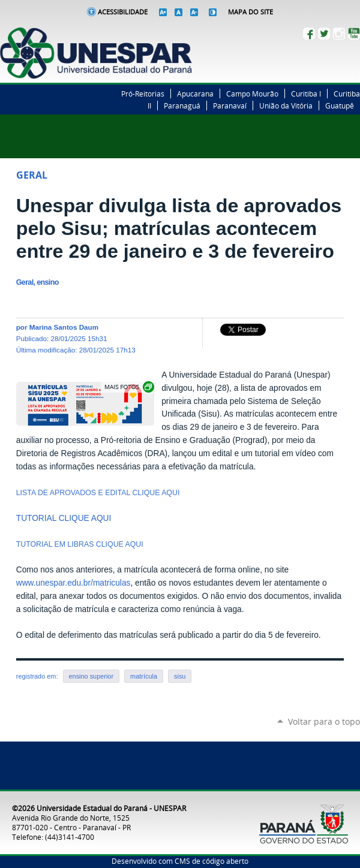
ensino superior (91, 676)
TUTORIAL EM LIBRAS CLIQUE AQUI (80, 544)
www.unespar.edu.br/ (55, 583)
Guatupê (340, 106)
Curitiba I (306, 94)
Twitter (324, 34)
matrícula (144, 676)
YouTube (354, 34)
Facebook (309, 34)
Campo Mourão (252, 94)
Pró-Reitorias (143, 94)
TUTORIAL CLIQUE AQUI (65, 518)
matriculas (112, 583)
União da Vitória (286, 106)
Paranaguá (182, 106)
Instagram (339, 34)
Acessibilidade (123, 12)
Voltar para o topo (324, 721)
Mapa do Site (250, 12)
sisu (180, 676)
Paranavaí (230, 106)
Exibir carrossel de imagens (128, 387)
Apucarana (195, 94)
